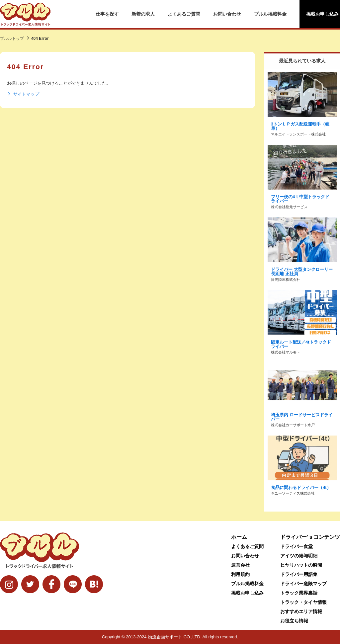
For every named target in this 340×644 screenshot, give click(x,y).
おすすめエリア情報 (301, 611)
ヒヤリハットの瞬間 (301, 565)
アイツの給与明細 (299, 556)
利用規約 (240, 574)
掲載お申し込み (247, 593)
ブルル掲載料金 (270, 14)
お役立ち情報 (294, 621)
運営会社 (240, 565)
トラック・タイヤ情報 (303, 602)
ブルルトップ (12, 39)
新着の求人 (143, 14)
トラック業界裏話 (299, 593)
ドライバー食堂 (297, 546)
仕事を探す (107, 14)
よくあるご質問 (184, 14)
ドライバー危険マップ (303, 584)
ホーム (239, 537)
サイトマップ (23, 94)
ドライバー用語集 (299, 574)
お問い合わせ (227, 14)
